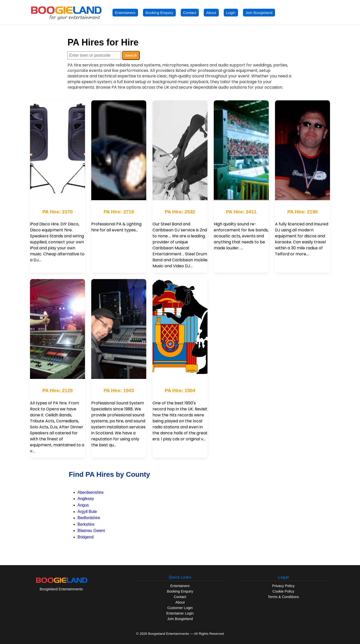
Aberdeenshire (90, 492)
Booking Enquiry (159, 13)
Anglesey (86, 499)
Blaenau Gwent (91, 531)
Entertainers (125, 13)
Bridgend (85, 537)
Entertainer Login (180, 613)
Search (131, 55)
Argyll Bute (87, 512)
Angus (83, 505)
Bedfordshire (89, 518)
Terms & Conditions (283, 597)
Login (231, 13)
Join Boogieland (259, 13)
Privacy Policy (283, 586)
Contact (190, 13)
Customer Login (180, 608)
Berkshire (86, 524)
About (211, 13)
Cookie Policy (283, 591)
